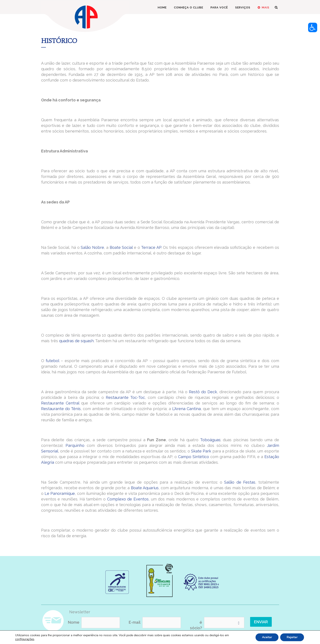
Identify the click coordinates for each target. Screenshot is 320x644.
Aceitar (267, 637)
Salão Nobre (92, 247)
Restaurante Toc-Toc (125, 397)
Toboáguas (210, 440)
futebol (52, 361)
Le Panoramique (60, 493)
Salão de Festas (240, 482)
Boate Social (121, 247)
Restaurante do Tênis (61, 409)
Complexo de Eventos (128, 499)
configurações (25, 639)
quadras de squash (76, 341)
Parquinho (75, 445)
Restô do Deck (203, 392)
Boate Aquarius (145, 488)
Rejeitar (292, 637)
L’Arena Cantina (187, 409)
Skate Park (201, 451)
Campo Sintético (194, 457)
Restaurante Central (60, 403)
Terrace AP (151, 247)
